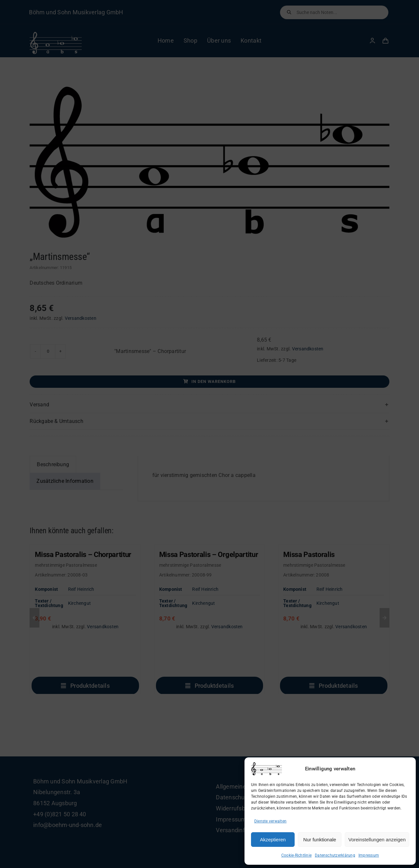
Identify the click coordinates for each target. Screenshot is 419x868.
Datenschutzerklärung (335, 855)
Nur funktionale (320, 840)
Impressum (369, 855)
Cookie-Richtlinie (296, 855)
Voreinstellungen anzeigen (377, 840)
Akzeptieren (273, 840)
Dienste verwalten (270, 821)
